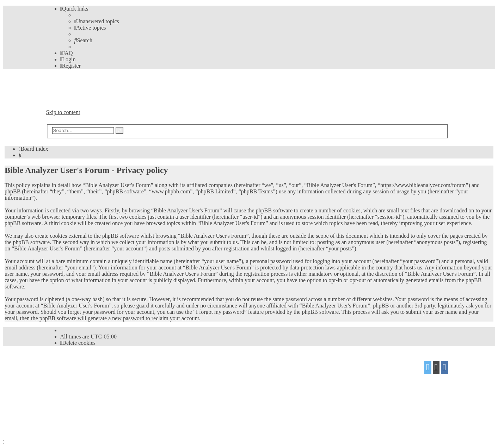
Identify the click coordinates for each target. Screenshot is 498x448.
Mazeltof (102, 378)
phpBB (85, 365)
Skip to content (63, 112)
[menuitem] (97, 21)
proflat (70, 378)
